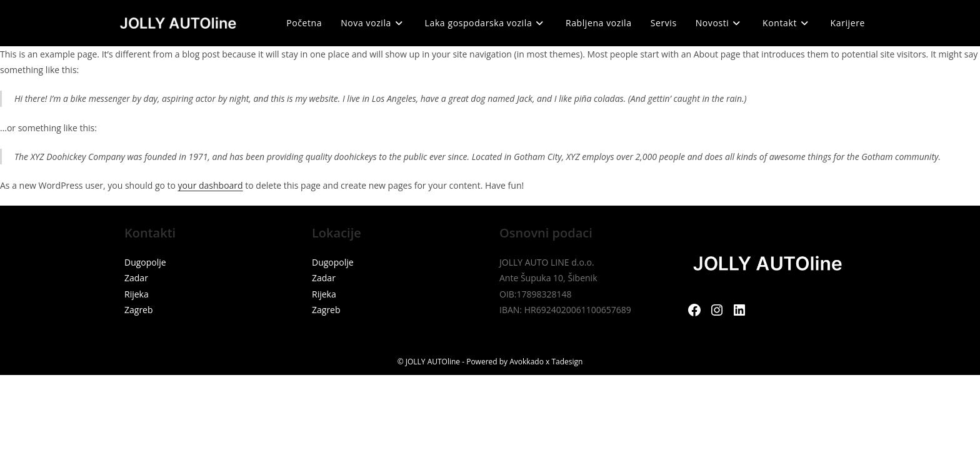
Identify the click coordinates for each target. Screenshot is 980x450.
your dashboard (211, 185)
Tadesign (567, 362)
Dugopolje (145, 262)
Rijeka (137, 294)
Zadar (136, 278)
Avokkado (527, 362)
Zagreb (139, 310)
